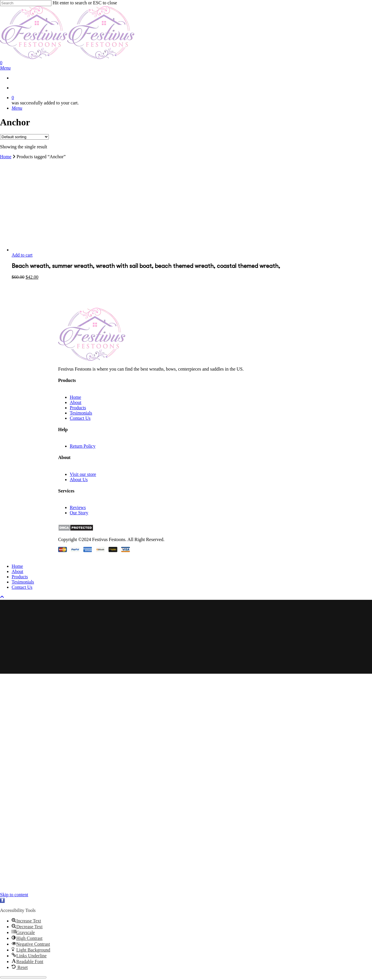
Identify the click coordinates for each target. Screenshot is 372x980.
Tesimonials (81, 413)
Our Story (79, 513)
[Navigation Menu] (5, 68)
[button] (2, 900)
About (76, 402)
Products (78, 408)
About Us (79, 480)
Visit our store (83, 474)
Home (6, 157)
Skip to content (14, 895)
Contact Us (80, 418)
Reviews (78, 507)
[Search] (26, 3)
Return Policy (83, 446)
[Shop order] (24, 137)
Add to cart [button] (22, 255)
